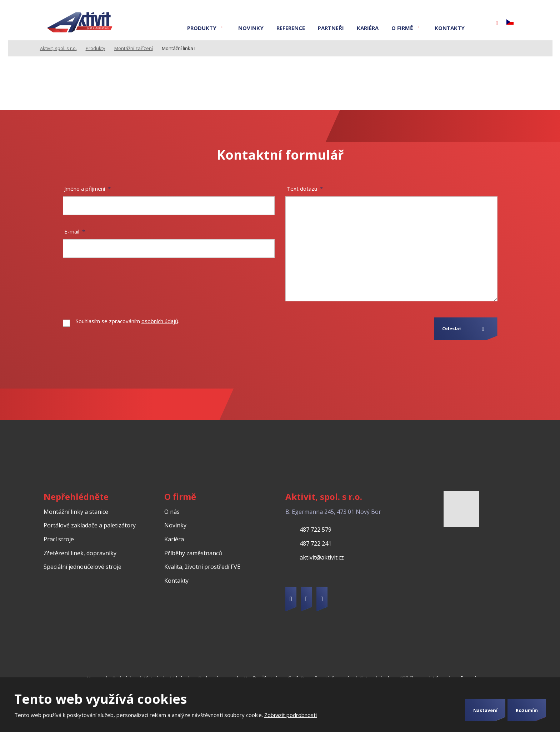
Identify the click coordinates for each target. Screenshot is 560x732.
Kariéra (368, 28)
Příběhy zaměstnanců (193, 553)
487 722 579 (316, 530)
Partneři (331, 28)
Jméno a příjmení (87, 189)
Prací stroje (59, 539)
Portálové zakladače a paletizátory (90, 525)
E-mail (75, 231)
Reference (291, 28)
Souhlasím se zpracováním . (127, 321)
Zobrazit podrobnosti (291, 715)
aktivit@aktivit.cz (322, 557)
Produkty (202, 28)
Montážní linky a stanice (76, 512)
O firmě (402, 28)
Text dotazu (305, 189)
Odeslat (452, 329)
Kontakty (450, 28)
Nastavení (485, 710)
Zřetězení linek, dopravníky (80, 553)
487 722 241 (316, 543)
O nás (172, 512)
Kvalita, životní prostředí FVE (202, 567)
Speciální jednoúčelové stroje (82, 567)
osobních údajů (160, 321)
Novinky (251, 28)
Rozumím (527, 710)
